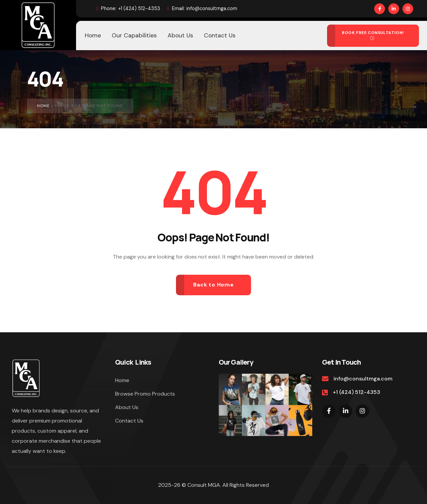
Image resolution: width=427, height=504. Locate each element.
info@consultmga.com (202, 9)
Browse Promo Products (145, 394)
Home (43, 106)
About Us (127, 407)
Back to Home (213, 285)
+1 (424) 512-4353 (128, 9)
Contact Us (129, 421)
